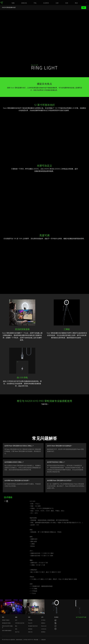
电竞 (16, 629)
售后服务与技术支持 (33, 626)
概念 (16, 626)
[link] (2, 3)
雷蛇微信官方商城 (6, 623)
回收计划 (30, 632)
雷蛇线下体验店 (6, 620)
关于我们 (43, 620)
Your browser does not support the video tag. (44, 261)
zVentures (44, 629)
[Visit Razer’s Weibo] (55, 620)
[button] (87, 3)
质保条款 (30, 629)
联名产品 (17, 632)
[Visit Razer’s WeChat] (55, 623)
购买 (84, 8)
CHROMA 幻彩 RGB (20, 623)
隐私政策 (44, 640)
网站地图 (36, 640)
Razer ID (30, 623)
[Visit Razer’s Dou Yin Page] (55, 626)
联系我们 (43, 632)
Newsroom (44, 626)
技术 (16, 620)
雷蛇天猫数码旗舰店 (7, 631)
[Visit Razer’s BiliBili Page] (55, 629)
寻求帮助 (30, 620)
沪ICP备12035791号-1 (29, 640)
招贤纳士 (43, 623)
